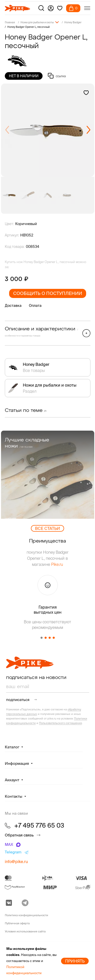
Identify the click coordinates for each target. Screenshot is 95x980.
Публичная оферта (17, 923)
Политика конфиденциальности (26, 915)
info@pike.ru (16, 862)
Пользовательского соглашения (60, 723)
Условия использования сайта (25, 931)
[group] (48, 130)
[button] (88, 130)
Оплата (35, 306)
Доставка (13, 306)
